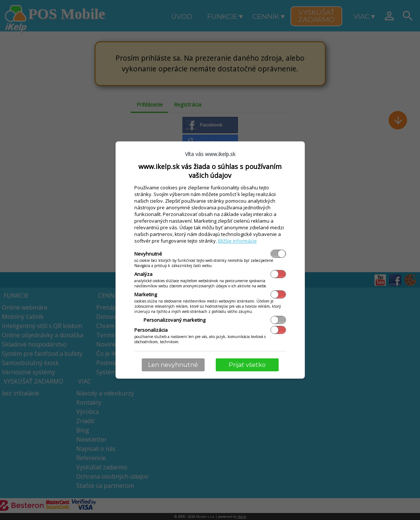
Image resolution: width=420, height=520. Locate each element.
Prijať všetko (247, 365)
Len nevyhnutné (173, 365)
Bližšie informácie (237, 241)
